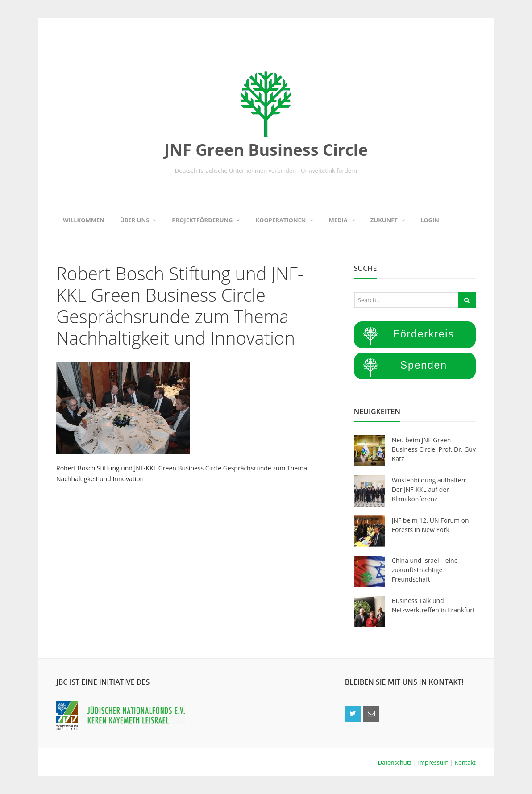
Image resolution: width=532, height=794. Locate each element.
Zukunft (388, 220)
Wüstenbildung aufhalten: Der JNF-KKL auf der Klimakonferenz (429, 489)
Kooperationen (284, 220)
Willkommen (84, 220)
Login (430, 220)
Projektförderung (206, 220)
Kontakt (465, 762)
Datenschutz (396, 762)
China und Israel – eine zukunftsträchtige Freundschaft (425, 570)
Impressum (434, 762)
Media (341, 220)
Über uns (138, 220)
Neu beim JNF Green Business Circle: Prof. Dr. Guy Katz (434, 449)
